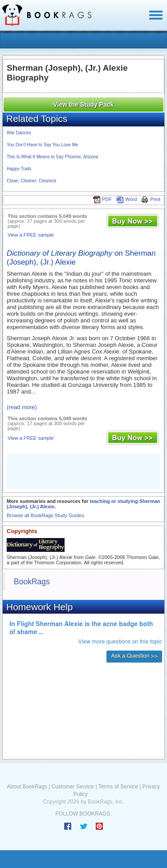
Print (151, 199)
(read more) (22, 407)
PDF (102, 199)
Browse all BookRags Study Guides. (46, 515)
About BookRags (27, 787)
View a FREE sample (31, 235)
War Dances (19, 133)
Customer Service (73, 787)
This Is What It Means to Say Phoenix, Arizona (53, 157)
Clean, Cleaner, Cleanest (31, 181)
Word (126, 199)
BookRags (32, 582)
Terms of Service (118, 787)
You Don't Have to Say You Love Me (43, 145)
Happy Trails (19, 169)
